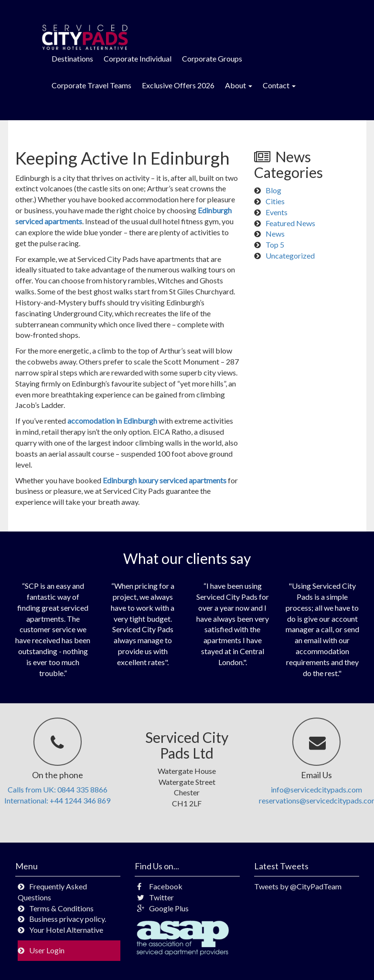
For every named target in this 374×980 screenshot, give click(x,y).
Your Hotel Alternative (66, 930)
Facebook (160, 886)
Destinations (72, 58)
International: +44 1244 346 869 (57, 800)
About (239, 85)
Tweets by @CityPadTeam (298, 886)
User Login (47, 950)
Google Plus (163, 908)
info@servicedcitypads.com (316, 789)
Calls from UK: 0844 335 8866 (58, 789)
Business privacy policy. (68, 919)
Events (277, 212)
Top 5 (275, 245)
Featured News (290, 223)
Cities (275, 201)
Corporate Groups (212, 58)
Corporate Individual (138, 58)
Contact (279, 85)
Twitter (155, 897)
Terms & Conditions (61, 908)
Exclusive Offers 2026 (178, 85)
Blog (273, 190)
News (275, 234)
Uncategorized (290, 255)
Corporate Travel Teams (91, 85)
